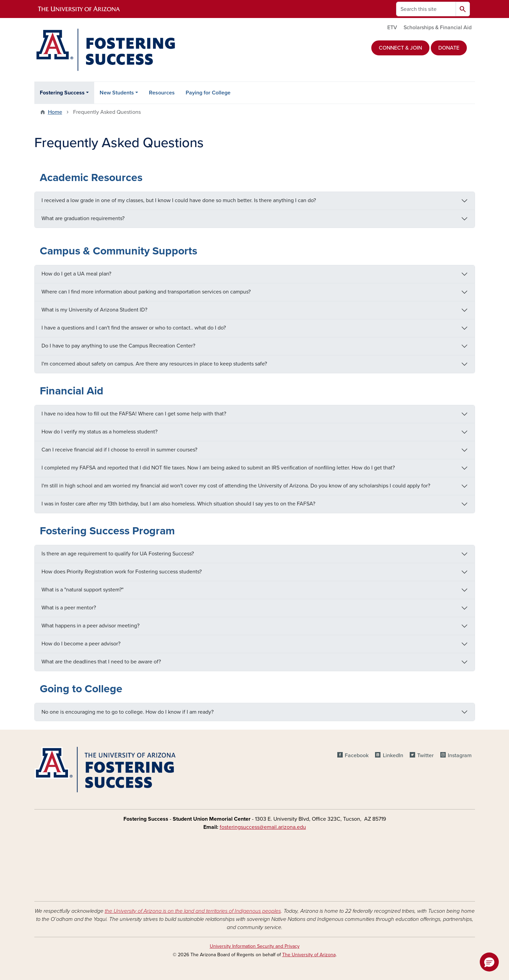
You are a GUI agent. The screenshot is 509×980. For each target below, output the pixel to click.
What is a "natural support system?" (82, 590)
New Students (117, 93)
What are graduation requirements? (83, 218)
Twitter (425, 755)
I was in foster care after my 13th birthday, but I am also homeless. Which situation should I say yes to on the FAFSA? (178, 504)
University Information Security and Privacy (255, 946)
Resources (162, 93)
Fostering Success (62, 93)
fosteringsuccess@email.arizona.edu (263, 827)
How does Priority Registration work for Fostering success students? (122, 572)
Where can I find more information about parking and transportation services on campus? (146, 292)
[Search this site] (426, 9)
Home (55, 112)
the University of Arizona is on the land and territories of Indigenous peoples (193, 911)
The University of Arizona (309, 955)
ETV (392, 28)
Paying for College (208, 93)
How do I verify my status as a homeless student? (99, 432)
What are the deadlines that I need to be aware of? (101, 662)
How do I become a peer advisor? (81, 644)
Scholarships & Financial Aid (438, 28)
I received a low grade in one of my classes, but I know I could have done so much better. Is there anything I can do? (179, 200)
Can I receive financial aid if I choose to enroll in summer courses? (119, 450)
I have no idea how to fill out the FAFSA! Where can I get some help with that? (134, 414)
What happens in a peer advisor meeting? (90, 626)
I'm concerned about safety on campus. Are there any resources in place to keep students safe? (154, 364)
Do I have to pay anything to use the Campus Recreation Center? (118, 346)
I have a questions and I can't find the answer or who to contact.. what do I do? (134, 328)
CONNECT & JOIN (400, 48)
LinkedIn (393, 755)
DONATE (449, 48)
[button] (489, 962)
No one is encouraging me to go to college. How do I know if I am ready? (128, 712)
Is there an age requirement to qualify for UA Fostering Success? (118, 554)
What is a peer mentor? (69, 608)
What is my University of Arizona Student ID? (94, 310)
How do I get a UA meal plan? (76, 274)
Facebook (357, 755)
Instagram (460, 755)
